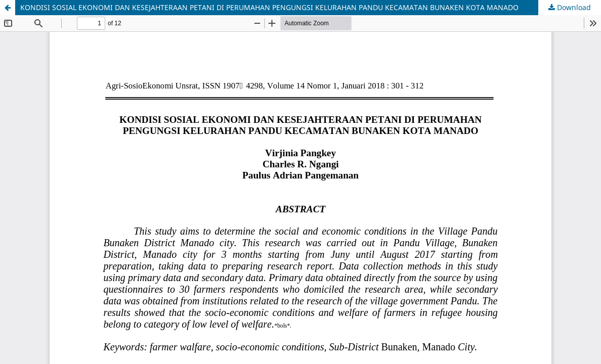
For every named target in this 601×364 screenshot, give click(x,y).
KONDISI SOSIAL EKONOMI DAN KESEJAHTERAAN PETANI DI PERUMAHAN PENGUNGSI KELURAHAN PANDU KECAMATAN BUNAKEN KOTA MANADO (269, 7)
